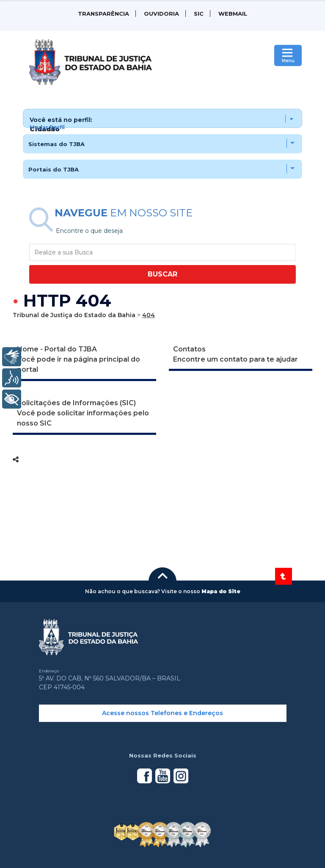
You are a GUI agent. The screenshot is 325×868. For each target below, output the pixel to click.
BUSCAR (162, 274)
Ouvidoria (161, 14)
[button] (163, 118)
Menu (288, 61)
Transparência (103, 14)
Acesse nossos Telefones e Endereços (162, 713)
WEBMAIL (233, 14)
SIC (199, 14)
